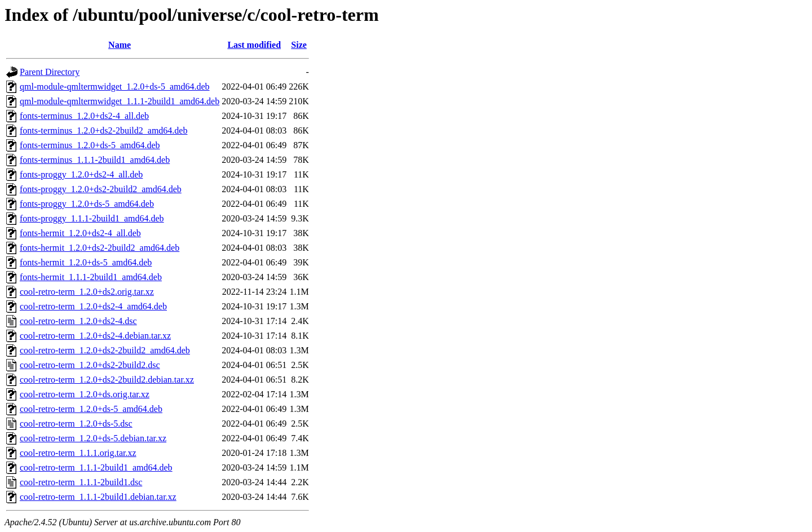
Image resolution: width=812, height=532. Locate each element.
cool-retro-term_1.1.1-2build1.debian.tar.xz (98, 497)
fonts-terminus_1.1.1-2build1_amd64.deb (95, 160)
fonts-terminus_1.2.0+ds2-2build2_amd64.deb (103, 130)
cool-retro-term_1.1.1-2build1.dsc (81, 482)
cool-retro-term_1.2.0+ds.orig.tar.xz (85, 394)
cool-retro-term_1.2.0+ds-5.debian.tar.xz (93, 438)
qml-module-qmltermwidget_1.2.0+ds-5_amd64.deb (115, 87)
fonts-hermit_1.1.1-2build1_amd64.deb (91, 277)
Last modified (254, 45)
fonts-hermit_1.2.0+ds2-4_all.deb (80, 233)
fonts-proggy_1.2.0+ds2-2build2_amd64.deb (101, 189)
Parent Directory (50, 72)
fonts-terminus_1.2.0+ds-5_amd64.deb (90, 145)
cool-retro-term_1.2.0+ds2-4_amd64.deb (93, 306)
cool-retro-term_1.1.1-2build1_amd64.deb (96, 467)
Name (120, 45)
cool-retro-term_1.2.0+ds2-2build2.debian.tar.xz (107, 380)
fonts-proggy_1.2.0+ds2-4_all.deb (81, 174)
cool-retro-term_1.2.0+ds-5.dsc (76, 424)
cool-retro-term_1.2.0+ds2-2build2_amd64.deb (105, 350)
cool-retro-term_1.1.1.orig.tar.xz (78, 453)
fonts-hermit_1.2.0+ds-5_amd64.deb (86, 262)
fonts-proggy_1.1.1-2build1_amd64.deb (92, 218)
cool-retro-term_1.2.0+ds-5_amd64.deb (91, 409)
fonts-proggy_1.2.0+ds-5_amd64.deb (87, 204)
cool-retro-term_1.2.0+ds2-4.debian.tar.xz (95, 336)
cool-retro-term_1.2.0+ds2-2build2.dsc (90, 365)
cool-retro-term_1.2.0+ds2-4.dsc (78, 321)
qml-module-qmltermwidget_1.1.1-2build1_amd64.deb (120, 101)
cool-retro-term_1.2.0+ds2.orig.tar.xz (87, 292)
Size (299, 45)
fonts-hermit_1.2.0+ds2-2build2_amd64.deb (100, 248)
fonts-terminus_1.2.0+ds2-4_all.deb (84, 116)
